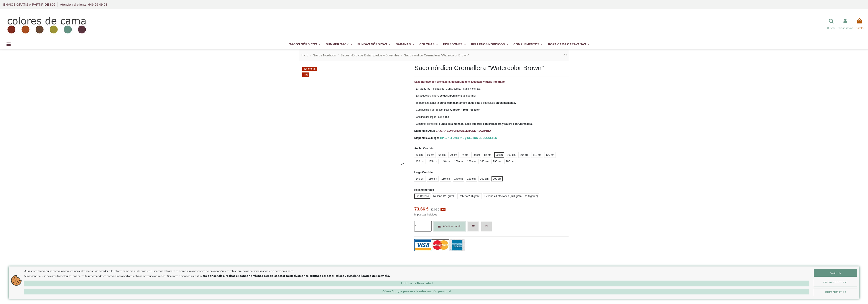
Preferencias (836, 292)
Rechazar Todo (835, 282)
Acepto (836, 273)
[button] (528, 44)
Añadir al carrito (449, 226)
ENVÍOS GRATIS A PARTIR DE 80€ (30, 4)
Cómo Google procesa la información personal (417, 291)
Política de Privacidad (417, 283)
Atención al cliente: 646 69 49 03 (84, 4)
